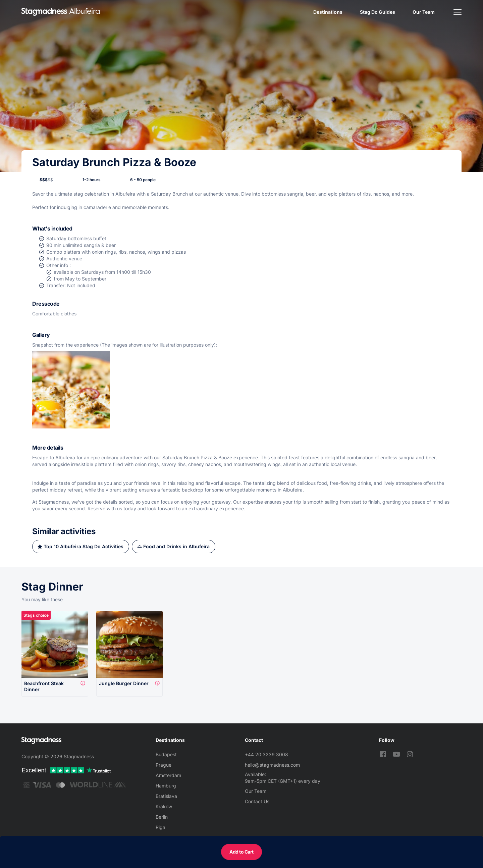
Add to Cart (241, 852)
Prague (164, 765)
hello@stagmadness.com (272, 765)
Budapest (166, 754)
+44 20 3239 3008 (266, 754)
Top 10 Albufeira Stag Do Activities (84, 546)
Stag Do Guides (378, 12)
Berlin (162, 817)
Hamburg (166, 786)
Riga (160, 827)
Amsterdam (168, 775)
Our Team (424, 12)
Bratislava (166, 796)
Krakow (164, 806)
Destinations (328, 12)
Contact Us (257, 801)
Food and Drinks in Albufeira (176, 546)
